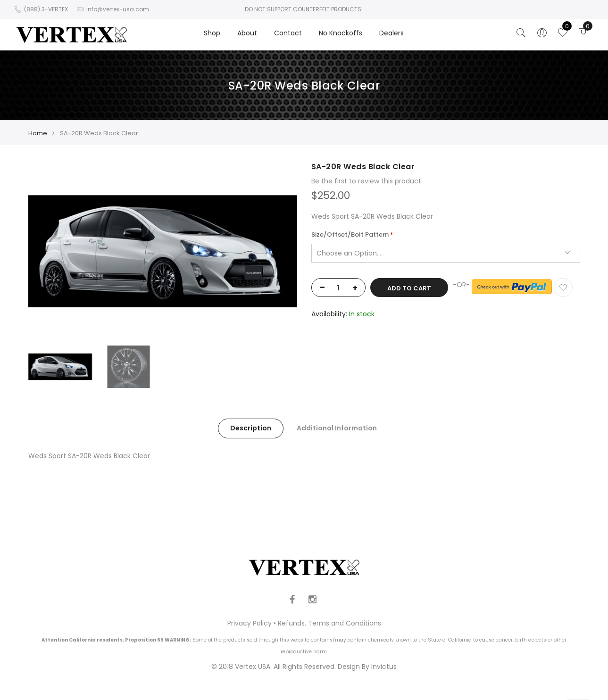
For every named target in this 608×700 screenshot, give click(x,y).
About (247, 33)
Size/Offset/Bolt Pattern (350, 235)
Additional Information (337, 428)
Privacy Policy (250, 623)
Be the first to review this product (366, 181)
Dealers (391, 33)
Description (251, 428)
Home (38, 133)
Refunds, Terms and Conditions (329, 623)
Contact (288, 33)
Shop (212, 33)
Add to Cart (409, 288)
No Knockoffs (341, 33)
